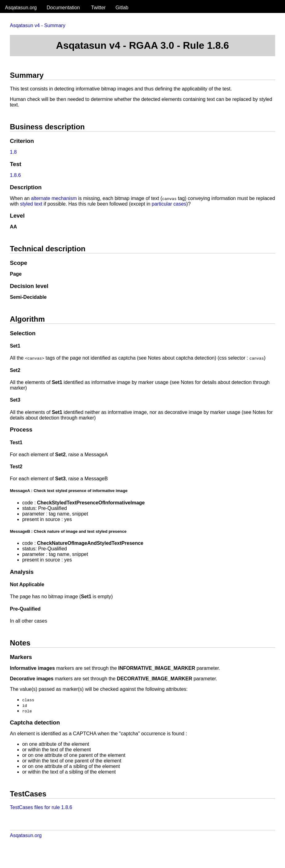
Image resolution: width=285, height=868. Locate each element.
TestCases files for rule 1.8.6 (41, 807)
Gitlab (122, 8)
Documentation (63, 8)
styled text (31, 204)
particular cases (169, 204)
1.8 (13, 152)
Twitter (98, 8)
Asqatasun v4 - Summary (38, 25)
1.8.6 (15, 175)
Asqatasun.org (21, 8)
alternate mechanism (54, 198)
